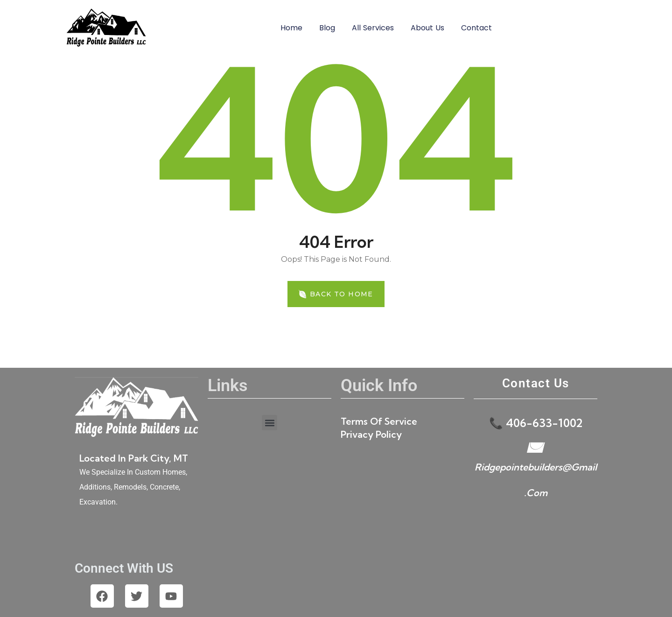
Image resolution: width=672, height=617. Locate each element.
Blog (327, 28)
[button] (269, 423)
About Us (427, 28)
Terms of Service (379, 421)
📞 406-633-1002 (536, 423)
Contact (476, 28)
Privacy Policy (371, 434)
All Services (373, 28)
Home (291, 28)
